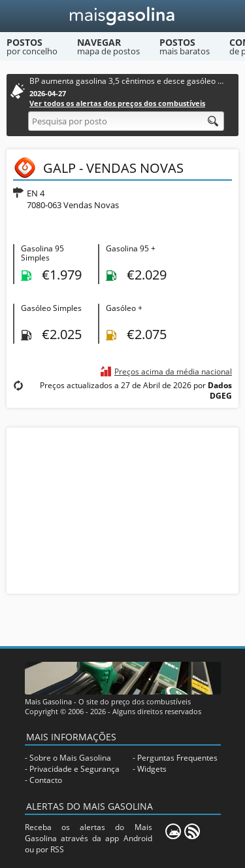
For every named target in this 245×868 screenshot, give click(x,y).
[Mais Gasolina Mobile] (173, 831)
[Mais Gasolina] (122, 16)
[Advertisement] (123, 509)
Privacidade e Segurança (74, 769)
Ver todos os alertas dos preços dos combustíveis (117, 103)
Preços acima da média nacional (173, 371)
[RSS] (192, 831)
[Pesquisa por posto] (126, 121)
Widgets (152, 769)
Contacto (46, 780)
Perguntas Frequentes (177, 758)
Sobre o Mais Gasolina (70, 758)
